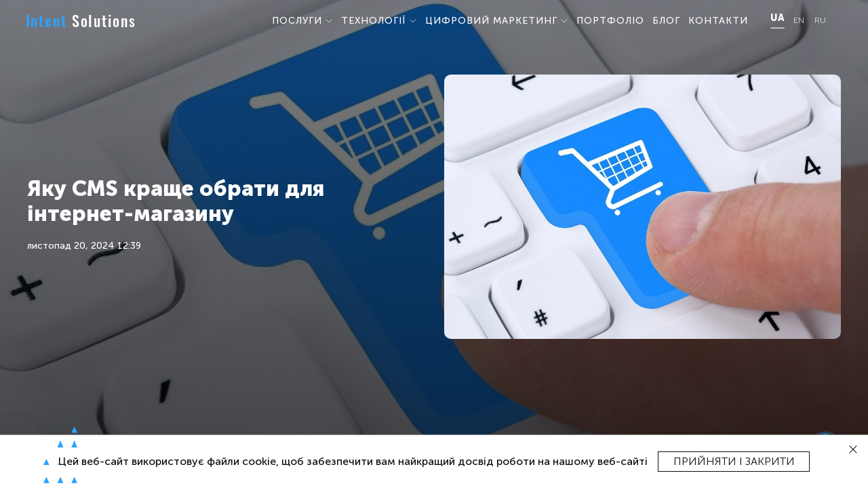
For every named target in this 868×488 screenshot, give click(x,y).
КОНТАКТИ (718, 21)
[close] (853, 450)
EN (799, 21)
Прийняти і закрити (734, 461)
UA (777, 18)
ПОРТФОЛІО (610, 21)
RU (820, 21)
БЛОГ (666, 21)
